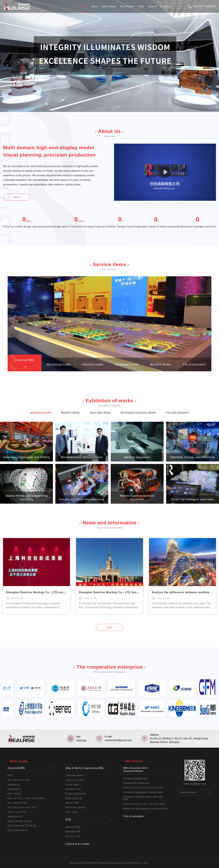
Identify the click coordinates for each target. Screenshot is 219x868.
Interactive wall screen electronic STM (144, 804)
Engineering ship (75, 780)
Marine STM (72, 803)
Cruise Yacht (72, 785)
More (17, 197)
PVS (10, 775)
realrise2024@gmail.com (118, 740)
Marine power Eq (17, 812)
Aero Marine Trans (18, 803)
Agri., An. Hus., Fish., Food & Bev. (26, 798)
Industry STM (73, 827)
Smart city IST (15, 817)
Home (85, 6)
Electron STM (73, 836)
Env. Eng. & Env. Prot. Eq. (22, 807)
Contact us (166, 6)
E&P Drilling (14, 794)
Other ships (72, 812)
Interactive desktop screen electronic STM (143, 798)
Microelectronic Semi (19, 780)
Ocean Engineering (76, 794)
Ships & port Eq (74, 798)
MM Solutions (128, 6)
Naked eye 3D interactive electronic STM (145, 809)
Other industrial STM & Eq (22, 826)
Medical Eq (14, 785)
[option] (36, 576)
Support (152, 6)
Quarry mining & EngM (20, 821)
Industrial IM (14, 789)
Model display (109, 6)
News (141, 6)
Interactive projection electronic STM (143, 788)
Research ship (73, 789)
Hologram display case (136, 778)
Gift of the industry (18, 830)
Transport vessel (74, 775)
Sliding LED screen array (137, 783)
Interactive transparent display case (143, 792)
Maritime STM (73, 832)
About (95, 6)
